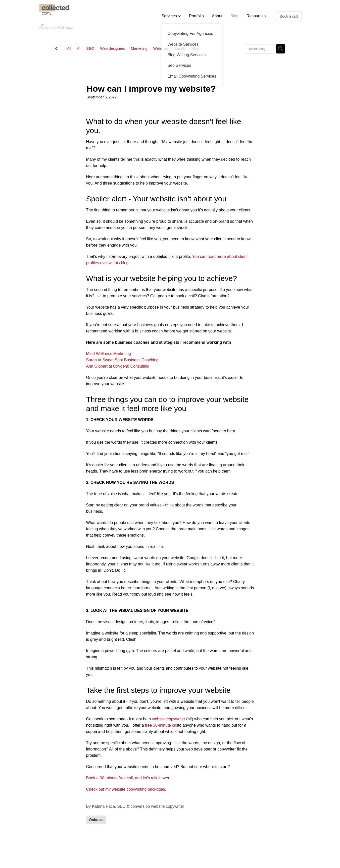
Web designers (113, 48)
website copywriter (169, 719)
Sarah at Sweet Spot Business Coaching (122, 360)
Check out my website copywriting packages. (126, 789)
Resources (256, 16)
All (69, 48)
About (217, 16)
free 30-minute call (162, 725)
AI (79, 48)
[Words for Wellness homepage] (65, 16)
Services (171, 16)
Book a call (289, 16)
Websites (161, 48)
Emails (180, 48)
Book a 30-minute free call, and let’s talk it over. (128, 778)
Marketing (139, 48)
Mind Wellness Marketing (109, 354)
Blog (234, 16)
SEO (90, 48)
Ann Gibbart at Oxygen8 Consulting (118, 366)
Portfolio (196, 16)
